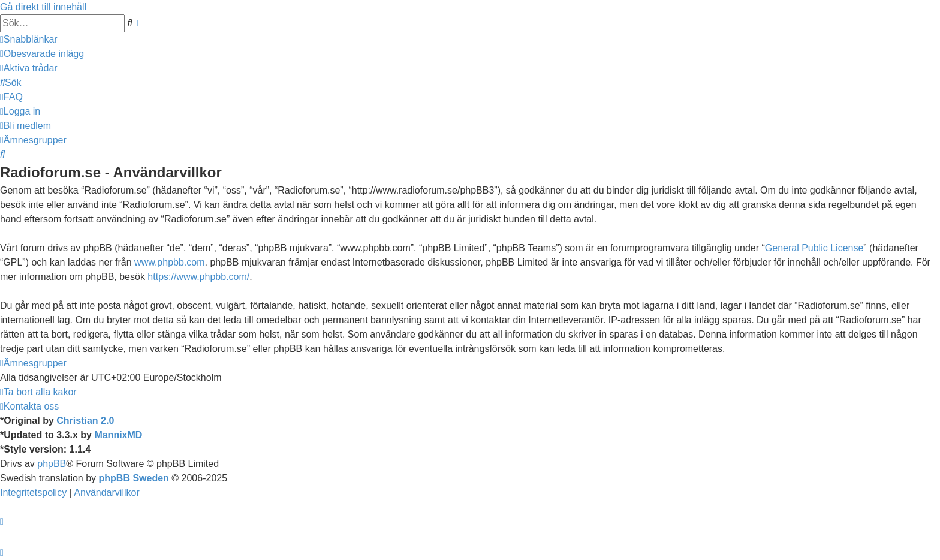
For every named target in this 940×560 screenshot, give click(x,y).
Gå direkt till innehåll (43, 7)
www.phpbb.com (169, 262)
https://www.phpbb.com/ (198, 277)
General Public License (814, 248)
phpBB (52, 464)
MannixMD (118, 435)
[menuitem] (42, 54)
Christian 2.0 (85, 421)
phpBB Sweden (134, 478)
